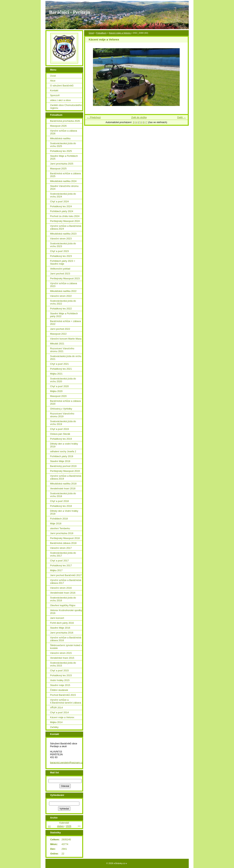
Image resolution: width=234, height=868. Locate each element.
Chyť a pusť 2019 (59, 429)
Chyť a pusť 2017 (59, 561)
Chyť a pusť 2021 (59, 364)
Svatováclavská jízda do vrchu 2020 (63, 380)
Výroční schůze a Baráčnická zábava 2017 (66, 582)
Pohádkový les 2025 (61, 151)
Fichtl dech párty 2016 (62, 623)
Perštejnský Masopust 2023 (65, 278)
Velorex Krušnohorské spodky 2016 (66, 612)
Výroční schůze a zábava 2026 (64, 132)
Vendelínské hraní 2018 (63, 488)
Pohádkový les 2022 (61, 309)
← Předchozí (94, 117)
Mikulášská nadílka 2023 (63, 234)
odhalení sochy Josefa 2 (63, 451)
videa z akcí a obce (61, 100)
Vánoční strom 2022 (61, 296)
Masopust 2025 (58, 169)
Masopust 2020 (58, 396)
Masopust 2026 (58, 126)
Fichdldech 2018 (59, 519)
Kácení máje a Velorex (120, 33)
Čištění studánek (59, 690)
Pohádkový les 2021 (61, 369)
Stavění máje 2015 (60, 685)
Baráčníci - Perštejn (70, 12)
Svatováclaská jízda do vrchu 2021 (66, 358)
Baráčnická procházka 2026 (65, 121)
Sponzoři (55, 95)
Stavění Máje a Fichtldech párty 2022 (64, 315)
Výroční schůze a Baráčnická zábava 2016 (66, 639)
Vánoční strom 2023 (61, 239)
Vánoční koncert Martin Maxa (66, 339)
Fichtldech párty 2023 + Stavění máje (63, 262)
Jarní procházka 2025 (62, 164)
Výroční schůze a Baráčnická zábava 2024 (66, 227)
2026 (68, 826)
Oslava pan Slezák (60, 434)
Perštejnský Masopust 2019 (65, 471)
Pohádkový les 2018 (61, 506)
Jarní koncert (57, 618)
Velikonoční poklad (60, 269)
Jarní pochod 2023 (60, 274)
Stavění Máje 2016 (60, 628)
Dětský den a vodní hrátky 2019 (64, 445)
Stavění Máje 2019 (60, 461)
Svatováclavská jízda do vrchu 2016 (63, 599)
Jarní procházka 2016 (62, 633)
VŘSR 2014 (57, 708)
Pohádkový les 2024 (61, 206)
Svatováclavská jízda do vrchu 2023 (63, 245)
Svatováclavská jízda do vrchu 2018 (63, 495)
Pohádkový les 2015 (61, 675)
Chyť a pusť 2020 (59, 386)
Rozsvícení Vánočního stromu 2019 (62, 415)
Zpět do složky (139, 117)
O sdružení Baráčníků (62, 86)
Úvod (91, 33)
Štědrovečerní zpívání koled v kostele (66, 647)
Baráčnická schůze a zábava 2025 (66, 175)
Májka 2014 (56, 722)
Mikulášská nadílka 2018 (63, 484)
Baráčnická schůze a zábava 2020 (66, 402)
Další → (182, 117)
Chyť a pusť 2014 (59, 712)
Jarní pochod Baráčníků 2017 (66, 575)
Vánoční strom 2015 (61, 653)
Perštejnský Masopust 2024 (65, 221)
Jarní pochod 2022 (60, 329)
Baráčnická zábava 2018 (63, 543)
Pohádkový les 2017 (61, 565)
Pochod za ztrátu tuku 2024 (65, 216)
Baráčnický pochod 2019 (63, 466)
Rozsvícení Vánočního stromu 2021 (62, 350)
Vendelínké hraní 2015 (62, 658)
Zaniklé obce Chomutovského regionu (66, 107)
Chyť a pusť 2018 (59, 501)
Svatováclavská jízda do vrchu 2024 (63, 195)
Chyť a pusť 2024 (59, 201)
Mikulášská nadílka (60, 138)
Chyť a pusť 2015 (59, 670)
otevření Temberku (60, 528)
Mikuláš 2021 (57, 344)
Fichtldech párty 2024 (62, 211)
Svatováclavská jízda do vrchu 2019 (63, 423)
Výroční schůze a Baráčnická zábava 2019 (66, 477)
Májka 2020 (56, 391)
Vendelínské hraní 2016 (63, 593)
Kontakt (54, 90)
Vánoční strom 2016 (61, 588)
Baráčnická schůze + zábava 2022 (66, 323)
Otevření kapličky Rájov (63, 605)
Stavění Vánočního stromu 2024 (64, 187)
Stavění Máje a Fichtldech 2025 (64, 157)
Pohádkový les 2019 (61, 439)
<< (49, 826)
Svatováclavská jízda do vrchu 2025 (63, 145)
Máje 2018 (56, 523)
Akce (53, 81)
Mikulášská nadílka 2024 (63, 181)
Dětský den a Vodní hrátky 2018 (64, 512)
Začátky (54, 727)
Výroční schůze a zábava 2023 (64, 285)
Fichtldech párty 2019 (62, 456)
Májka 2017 (56, 570)
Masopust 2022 (58, 334)
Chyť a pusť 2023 (59, 251)
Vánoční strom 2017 (61, 548)
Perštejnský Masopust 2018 (65, 538)
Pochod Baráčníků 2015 (63, 695)
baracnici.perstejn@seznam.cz (67, 763)
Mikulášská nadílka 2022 (63, 291)
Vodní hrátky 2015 (60, 680)
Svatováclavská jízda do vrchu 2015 (63, 664)
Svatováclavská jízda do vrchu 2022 (63, 302)
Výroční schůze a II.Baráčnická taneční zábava (66, 701)
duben (61, 826)
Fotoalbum (101, 33)
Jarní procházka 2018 (62, 533)
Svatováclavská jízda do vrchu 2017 (63, 554)
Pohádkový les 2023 (61, 256)
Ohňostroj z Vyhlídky (61, 409)
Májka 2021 (56, 374)
